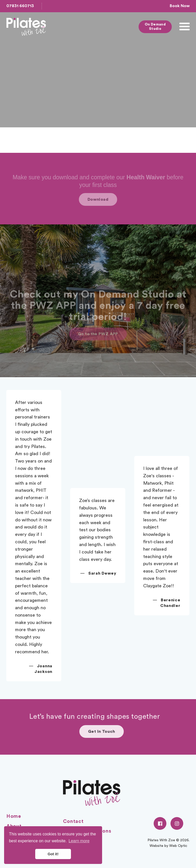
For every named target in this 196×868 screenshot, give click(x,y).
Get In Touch (116, 731)
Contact (73, 822)
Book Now (180, 6)
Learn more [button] (79, 841)
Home (14, 816)
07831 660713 (20, 6)
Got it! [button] (53, 854)
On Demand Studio (155, 27)
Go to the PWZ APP (98, 343)
